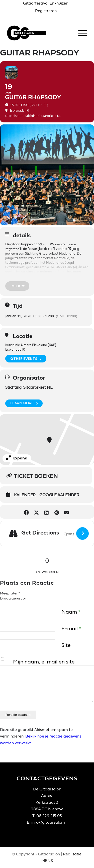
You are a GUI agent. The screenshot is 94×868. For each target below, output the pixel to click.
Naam (71, 612)
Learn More (24, 403)
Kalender (25, 495)
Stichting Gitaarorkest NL (29, 387)
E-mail (71, 629)
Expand (17, 458)
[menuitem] (46, 4)
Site (66, 645)
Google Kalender (59, 495)
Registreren (46, 11)
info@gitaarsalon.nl (49, 822)
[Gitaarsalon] (39, 33)
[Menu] (80, 33)
